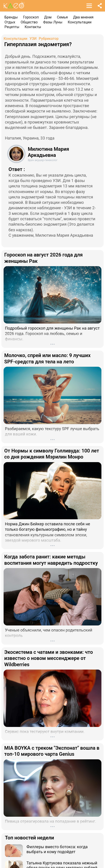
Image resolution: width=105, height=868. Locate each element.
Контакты (33, 27)
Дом (48, 17)
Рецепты (12, 27)
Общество (29, 22)
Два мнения (83, 17)
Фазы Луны (53, 22)
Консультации (80, 22)
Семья (62, 17)
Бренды (11, 17)
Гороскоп (31, 17)
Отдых (10, 22)
